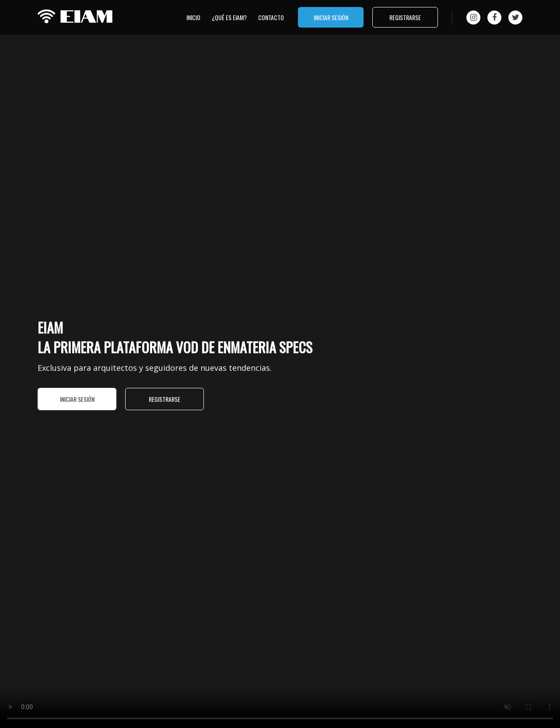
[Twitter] (515, 18)
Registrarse (405, 17)
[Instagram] (473, 18)
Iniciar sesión (331, 17)
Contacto (271, 17)
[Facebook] (494, 18)
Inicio (193, 17)
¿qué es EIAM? (229, 17)
